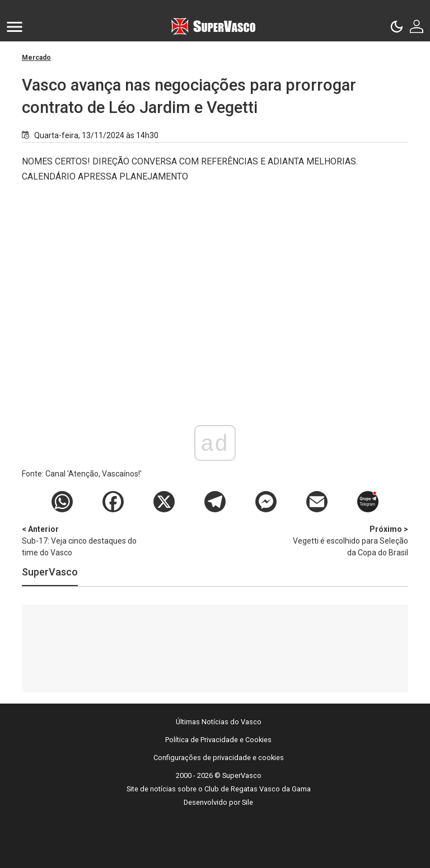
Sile (247, 802)
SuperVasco (50, 572)
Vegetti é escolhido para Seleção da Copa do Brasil (349, 540)
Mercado (36, 58)
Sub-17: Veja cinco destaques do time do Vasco (81, 540)
